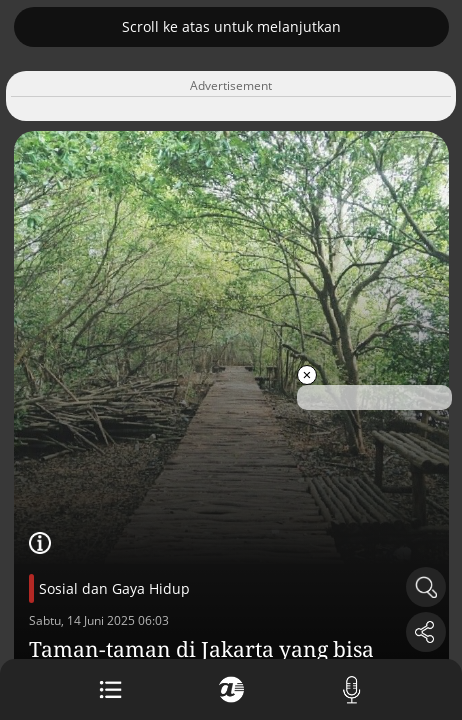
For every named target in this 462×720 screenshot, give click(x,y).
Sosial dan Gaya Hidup (114, 588)
